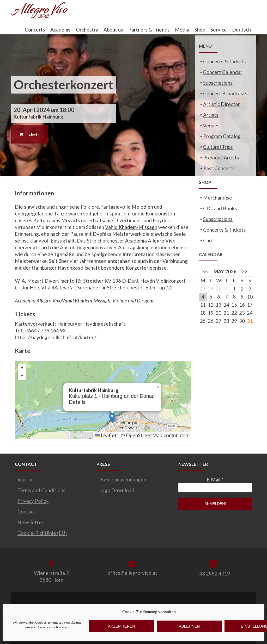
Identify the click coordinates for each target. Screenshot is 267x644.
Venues (211, 125)
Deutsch (241, 30)
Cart (208, 240)
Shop (200, 30)
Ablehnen (189, 626)
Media (182, 30)
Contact (26, 512)
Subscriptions (218, 83)
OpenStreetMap (144, 435)
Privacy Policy (33, 501)
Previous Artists (221, 157)
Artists (211, 115)
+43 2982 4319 (213, 574)
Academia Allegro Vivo (150, 241)
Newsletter (31, 522)
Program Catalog (222, 136)
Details (77, 402)
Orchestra (87, 30)
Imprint (25, 479)
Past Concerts (219, 168)
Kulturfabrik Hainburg (38, 117)
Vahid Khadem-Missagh (131, 227)
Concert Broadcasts (225, 93)
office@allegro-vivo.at (132, 573)
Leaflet (106, 435)
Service (219, 30)
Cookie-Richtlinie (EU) (42, 533)
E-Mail (215, 479)
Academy (60, 30)
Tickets (29, 134)
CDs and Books (220, 208)
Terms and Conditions (41, 490)
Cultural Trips (218, 147)
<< (205, 271)
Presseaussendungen (123, 479)
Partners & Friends (149, 30)
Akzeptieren (122, 626)
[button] (112, 418)
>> (245, 271)
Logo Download (117, 490)
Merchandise (218, 198)
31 (250, 321)
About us (113, 30)
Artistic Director (222, 104)
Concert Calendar (223, 72)
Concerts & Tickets (224, 61)
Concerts (35, 30)
